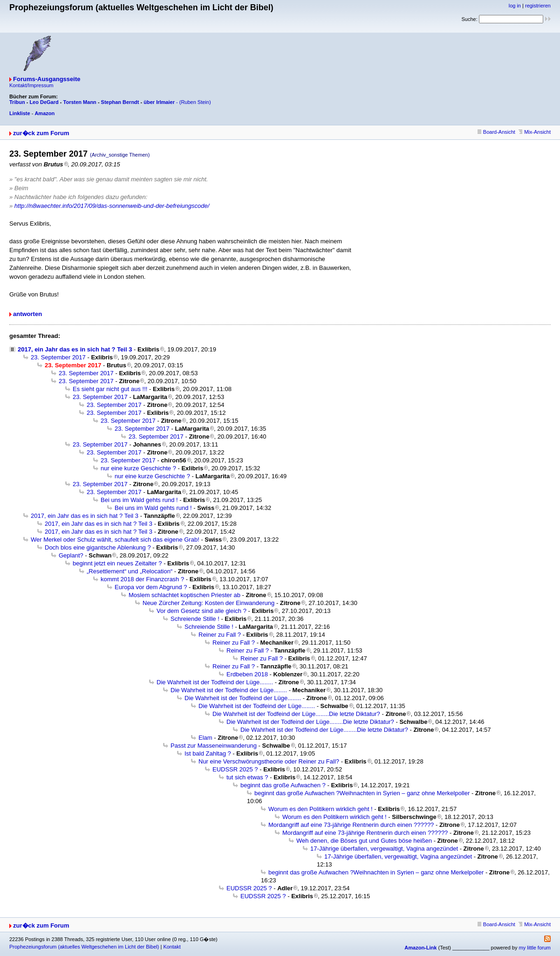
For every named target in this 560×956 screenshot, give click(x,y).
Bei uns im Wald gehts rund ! (139, 500)
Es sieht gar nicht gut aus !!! (110, 389)
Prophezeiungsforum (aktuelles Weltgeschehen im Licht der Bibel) (84, 947)
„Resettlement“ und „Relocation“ (130, 571)
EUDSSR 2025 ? (235, 769)
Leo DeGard (44, 102)
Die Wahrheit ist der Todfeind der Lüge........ (215, 682)
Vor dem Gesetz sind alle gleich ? (201, 611)
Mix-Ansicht (535, 132)
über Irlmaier (159, 102)
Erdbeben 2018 (247, 674)
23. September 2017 (58, 357)
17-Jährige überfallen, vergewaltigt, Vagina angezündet (384, 849)
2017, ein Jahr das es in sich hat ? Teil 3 (75, 349)
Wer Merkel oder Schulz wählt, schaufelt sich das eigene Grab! (115, 540)
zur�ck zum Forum (41, 133)
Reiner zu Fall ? (220, 635)
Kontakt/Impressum (31, 85)
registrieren (538, 6)
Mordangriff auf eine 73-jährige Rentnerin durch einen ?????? (351, 825)
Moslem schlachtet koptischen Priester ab (184, 595)
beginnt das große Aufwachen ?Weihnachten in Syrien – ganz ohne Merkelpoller (362, 793)
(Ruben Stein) (195, 102)
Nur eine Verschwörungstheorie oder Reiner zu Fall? (269, 761)
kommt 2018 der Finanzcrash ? (142, 579)
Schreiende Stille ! (195, 619)
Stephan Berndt (120, 102)
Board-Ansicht (496, 132)
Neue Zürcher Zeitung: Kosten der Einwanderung (208, 603)
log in (515, 6)
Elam (205, 738)
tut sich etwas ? (247, 777)
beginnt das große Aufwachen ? (283, 785)
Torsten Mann (80, 102)
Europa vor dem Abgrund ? (151, 587)
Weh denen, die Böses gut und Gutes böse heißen (364, 841)
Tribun (17, 102)
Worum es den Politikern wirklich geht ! (321, 809)
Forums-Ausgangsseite (47, 79)
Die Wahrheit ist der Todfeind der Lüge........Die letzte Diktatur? (296, 714)
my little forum (535, 948)
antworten (27, 314)
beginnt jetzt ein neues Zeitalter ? (117, 563)
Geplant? (71, 555)
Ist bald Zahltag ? (208, 753)
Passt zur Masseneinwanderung (214, 746)
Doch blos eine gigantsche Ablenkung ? (98, 547)
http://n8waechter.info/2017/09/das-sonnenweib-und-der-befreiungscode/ (112, 206)
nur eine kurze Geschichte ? (138, 468)
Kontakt (172, 947)
